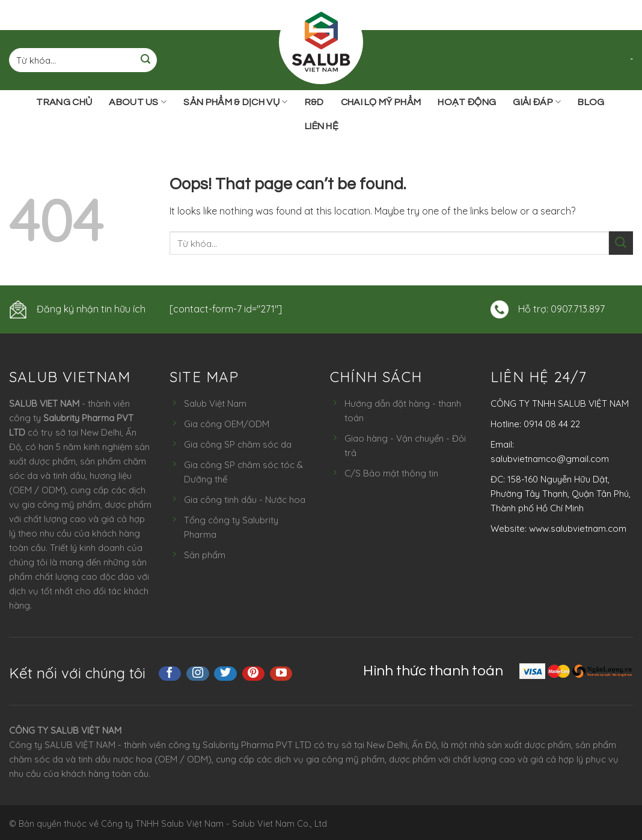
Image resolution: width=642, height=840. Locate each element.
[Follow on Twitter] (225, 674)
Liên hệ (322, 126)
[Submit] (145, 60)
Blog (591, 102)
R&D (314, 102)
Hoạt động (467, 102)
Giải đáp (537, 102)
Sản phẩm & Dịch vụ (235, 102)
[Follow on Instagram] (198, 674)
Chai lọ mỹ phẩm (381, 102)
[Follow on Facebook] (170, 674)
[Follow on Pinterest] (254, 674)
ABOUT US (138, 102)
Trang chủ (64, 102)
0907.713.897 (578, 309)
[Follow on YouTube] (281, 674)
